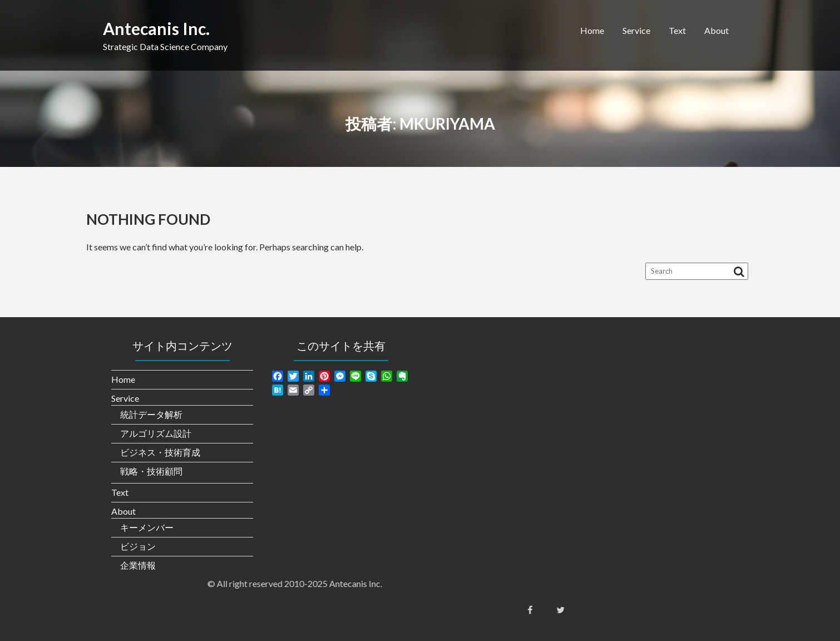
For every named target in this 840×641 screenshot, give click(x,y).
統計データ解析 (151, 414)
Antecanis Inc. (156, 28)
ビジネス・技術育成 (160, 452)
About (717, 30)
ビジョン (138, 546)
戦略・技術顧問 (151, 471)
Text (677, 30)
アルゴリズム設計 (156, 433)
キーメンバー (147, 527)
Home (592, 30)
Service (636, 30)
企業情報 (138, 565)
